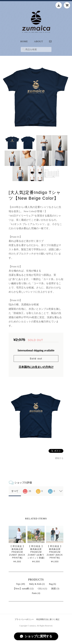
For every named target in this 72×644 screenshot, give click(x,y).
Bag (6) (52, 584)
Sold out (36, 359)
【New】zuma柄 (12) (23, 589)
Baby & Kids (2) (37, 584)
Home (24, 41)
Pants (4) (36, 593)
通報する (59, 458)
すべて (15, 491)
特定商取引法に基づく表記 (48, 619)
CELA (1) (42, 589)
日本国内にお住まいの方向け (36, 367)
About (39, 41)
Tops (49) (21, 584)
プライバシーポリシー (24, 619)
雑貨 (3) (55, 589)
